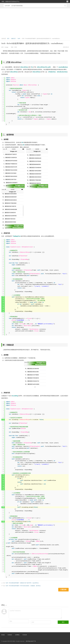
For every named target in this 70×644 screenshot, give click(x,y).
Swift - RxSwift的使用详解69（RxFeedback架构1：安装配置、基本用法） (23, 586)
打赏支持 (25, 635)
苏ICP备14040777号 (31, 641)
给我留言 (10, 635)
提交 (63, 622)
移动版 (3, 635)
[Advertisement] (35, 22)
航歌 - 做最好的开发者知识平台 (11, 1)
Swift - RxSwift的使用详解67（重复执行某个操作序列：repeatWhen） (23, 583)
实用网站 (17, 635)
